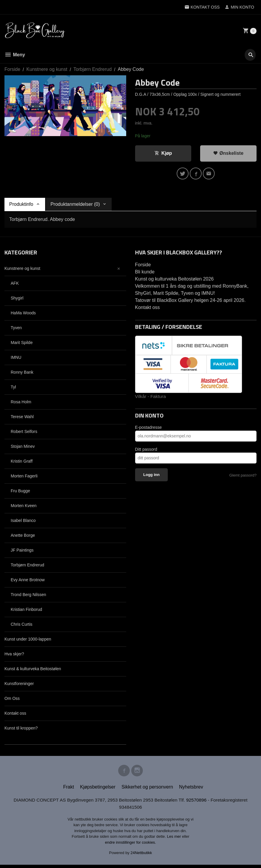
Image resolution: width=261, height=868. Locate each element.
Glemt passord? (243, 477)
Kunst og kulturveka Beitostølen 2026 (174, 280)
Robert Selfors (24, 433)
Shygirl (17, 300)
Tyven (16, 329)
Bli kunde (145, 273)
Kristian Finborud (26, 611)
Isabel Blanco (23, 522)
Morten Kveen (24, 507)
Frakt (69, 790)
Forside (12, 69)
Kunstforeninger (19, 685)
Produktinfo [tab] (21, 206)
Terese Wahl (22, 418)
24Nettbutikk (141, 856)
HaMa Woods (23, 314)
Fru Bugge (20, 492)
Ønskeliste (228, 153)
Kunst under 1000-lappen (28, 641)
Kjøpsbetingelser (98, 790)
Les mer (174, 840)
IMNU (16, 359)
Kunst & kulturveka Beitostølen (33, 670)
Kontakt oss (15, 715)
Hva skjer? (14, 655)
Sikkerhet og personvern (147, 790)
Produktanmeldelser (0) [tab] (75, 206)
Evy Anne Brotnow (28, 581)
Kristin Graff (22, 463)
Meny (15, 55)
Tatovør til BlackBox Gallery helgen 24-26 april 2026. (190, 302)
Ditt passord (146, 451)
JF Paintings (22, 552)
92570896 (199, 803)
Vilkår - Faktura (151, 398)
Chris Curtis (22, 626)
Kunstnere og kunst (22, 270)
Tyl (13, 388)
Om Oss (12, 700)
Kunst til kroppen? (21, 730)
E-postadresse (148, 429)
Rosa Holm (21, 403)
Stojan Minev (23, 448)
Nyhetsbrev (191, 790)
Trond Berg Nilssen (28, 596)
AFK (15, 285)
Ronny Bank (22, 374)
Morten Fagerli (24, 477)
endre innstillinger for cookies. (131, 846)
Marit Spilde (22, 344)
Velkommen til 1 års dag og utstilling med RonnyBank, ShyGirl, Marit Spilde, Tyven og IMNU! (192, 291)
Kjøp (163, 153)
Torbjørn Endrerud (27, 566)
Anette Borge (23, 537)
